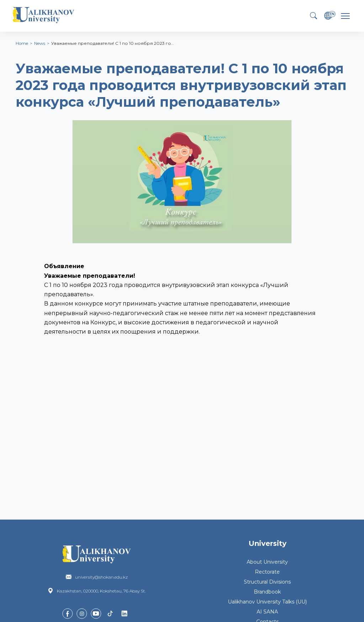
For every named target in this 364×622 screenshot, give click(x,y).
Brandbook (267, 592)
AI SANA (267, 612)
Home (22, 43)
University (267, 543)
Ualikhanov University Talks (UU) (267, 602)
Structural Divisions (267, 582)
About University (267, 562)
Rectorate (267, 572)
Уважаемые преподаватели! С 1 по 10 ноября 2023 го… (113, 43)
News (40, 43)
